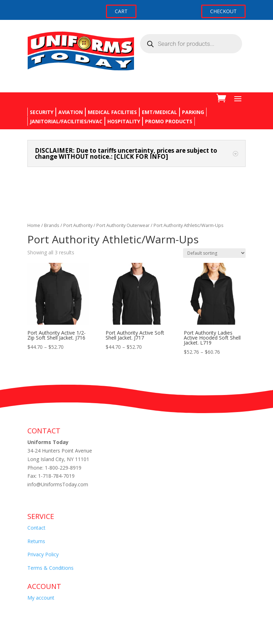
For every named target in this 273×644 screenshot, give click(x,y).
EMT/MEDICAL (159, 112)
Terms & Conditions (50, 568)
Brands (52, 225)
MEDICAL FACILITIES (112, 112)
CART (121, 11)
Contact (36, 528)
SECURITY (42, 112)
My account (41, 598)
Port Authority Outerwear (123, 225)
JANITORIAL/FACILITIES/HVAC (66, 121)
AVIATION (71, 112)
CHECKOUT (223, 11)
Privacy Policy (43, 554)
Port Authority (78, 225)
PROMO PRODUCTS (169, 121)
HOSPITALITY (124, 121)
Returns (36, 541)
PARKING (193, 112)
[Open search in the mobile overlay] (191, 44)
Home (34, 225)
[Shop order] (214, 253)
